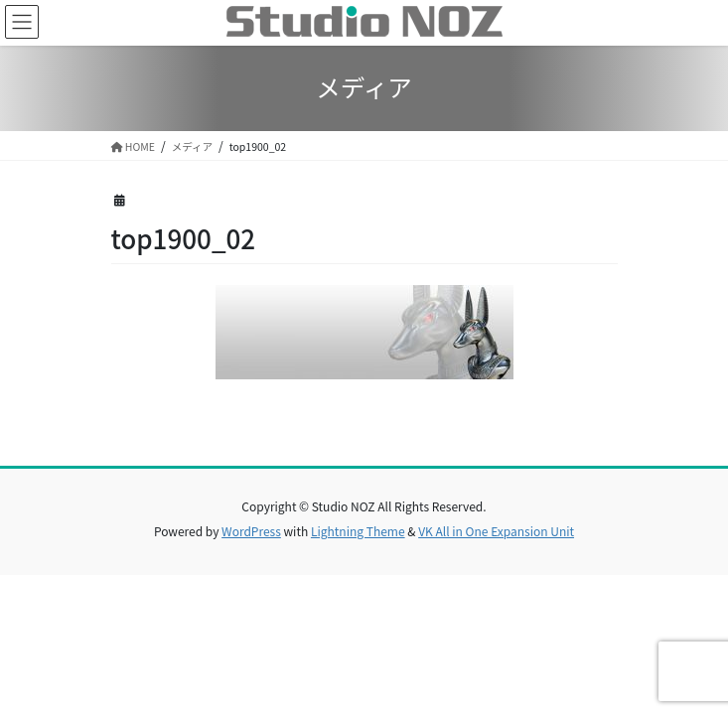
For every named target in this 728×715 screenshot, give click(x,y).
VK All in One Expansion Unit (496, 531)
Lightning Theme (358, 531)
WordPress (251, 531)
